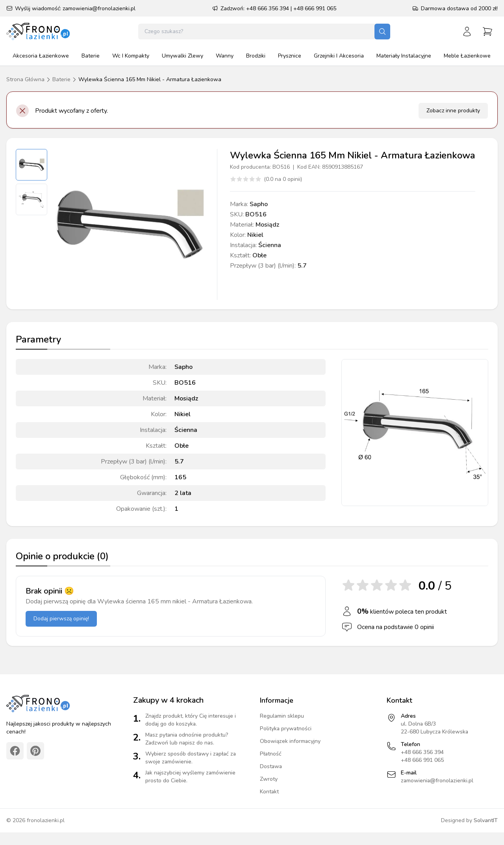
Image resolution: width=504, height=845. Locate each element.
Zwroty (269, 779)
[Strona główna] (39, 32)
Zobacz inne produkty (453, 111)
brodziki (256, 56)
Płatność (271, 754)
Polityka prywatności (286, 729)
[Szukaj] (382, 32)
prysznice (290, 56)
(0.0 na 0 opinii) (283, 179)
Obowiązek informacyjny (290, 741)
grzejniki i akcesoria (339, 56)
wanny (225, 56)
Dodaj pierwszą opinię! (61, 619)
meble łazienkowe (467, 56)
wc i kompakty (131, 56)
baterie (91, 56)
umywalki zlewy (183, 56)
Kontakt (269, 792)
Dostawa (271, 766)
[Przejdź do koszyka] (487, 32)
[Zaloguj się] (467, 32)
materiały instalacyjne (404, 56)
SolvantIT (486, 820)
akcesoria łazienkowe (41, 56)
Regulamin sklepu (282, 716)
